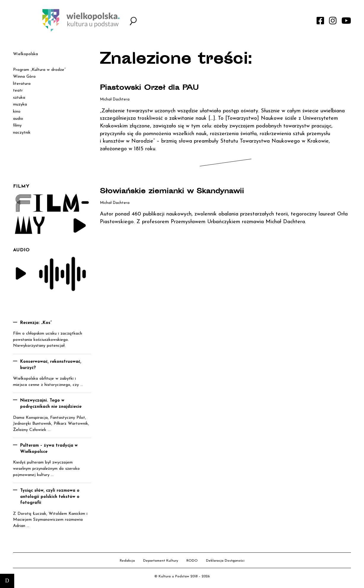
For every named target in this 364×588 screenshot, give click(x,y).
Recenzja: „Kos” (36, 323)
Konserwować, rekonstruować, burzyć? (51, 365)
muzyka (20, 104)
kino (17, 112)
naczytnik (22, 133)
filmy (17, 126)
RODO (192, 561)
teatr (18, 91)
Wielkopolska (25, 54)
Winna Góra (24, 77)
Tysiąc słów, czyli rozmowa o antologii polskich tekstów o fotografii (50, 497)
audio (18, 119)
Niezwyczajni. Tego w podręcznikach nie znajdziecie (51, 404)
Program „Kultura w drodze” (39, 70)
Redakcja (127, 561)
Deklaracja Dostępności (225, 561)
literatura (22, 84)
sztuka (19, 98)
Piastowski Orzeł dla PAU (159, 88)
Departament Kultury (161, 561)
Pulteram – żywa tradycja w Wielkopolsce (49, 449)
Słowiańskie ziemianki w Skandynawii (185, 191)
